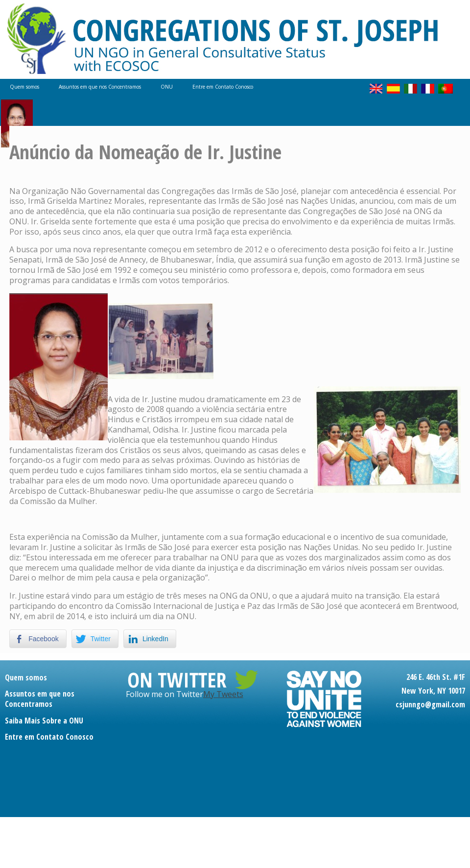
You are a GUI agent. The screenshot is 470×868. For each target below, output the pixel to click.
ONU (167, 87)
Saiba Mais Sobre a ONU (44, 721)
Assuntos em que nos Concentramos (100, 87)
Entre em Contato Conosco (223, 87)
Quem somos (24, 87)
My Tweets (223, 694)
